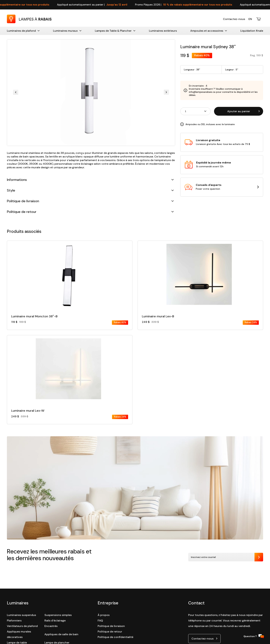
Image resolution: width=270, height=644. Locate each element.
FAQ (100, 621)
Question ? (254, 636)
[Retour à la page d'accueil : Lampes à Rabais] (29, 22)
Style (90, 190)
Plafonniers (14, 621)
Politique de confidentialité (115, 637)
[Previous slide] (16, 93)
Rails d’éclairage (55, 621)
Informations (90, 180)
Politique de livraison (90, 201)
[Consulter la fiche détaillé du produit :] (70, 283)
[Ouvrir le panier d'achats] (259, 19)
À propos (104, 615)
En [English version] (250, 19)
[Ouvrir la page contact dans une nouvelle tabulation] (222, 187)
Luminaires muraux (67, 31)
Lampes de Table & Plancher (115, 31)
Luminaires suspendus (21, 615)
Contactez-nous (234, 19)
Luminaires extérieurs (163, 31)
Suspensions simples (58, 615)
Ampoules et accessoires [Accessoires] (209, 31)
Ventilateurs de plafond (22, 626)
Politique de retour (90, 212)
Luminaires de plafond (23, 31)
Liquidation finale (252, 31)
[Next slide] (166, 93)
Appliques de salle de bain (61, 634)
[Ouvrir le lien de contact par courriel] (204, 639)
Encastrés (51, 626)
